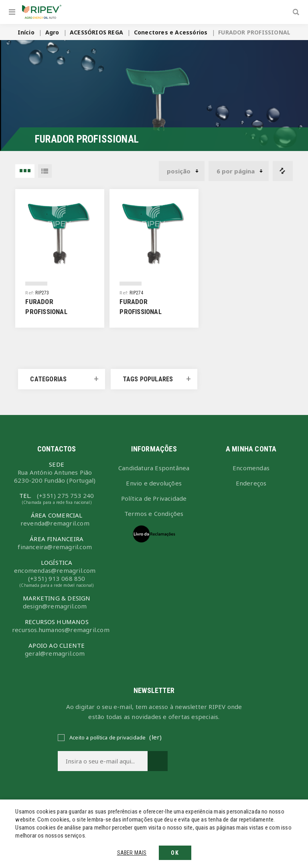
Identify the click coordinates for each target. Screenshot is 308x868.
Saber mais (132, 853)
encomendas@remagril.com (55, 570)
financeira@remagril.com (55, 547)
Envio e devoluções (154, 483)
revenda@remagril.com (55, 523)
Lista (45, 171)
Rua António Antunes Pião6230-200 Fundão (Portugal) (55, 476)
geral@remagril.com (55, 653)
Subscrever (158, 761)
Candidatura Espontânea (154, 468)
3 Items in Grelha (25, 171)
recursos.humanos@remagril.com (57, 630)
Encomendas (251, 468)
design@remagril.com (55, 606)
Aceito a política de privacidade (107, 737)
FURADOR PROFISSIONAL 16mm (46, 312)
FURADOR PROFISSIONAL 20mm (140, 312)
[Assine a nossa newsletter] (103, 761)
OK (175, 853)
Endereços (251, 483)
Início (26, 32)
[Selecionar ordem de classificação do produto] (182, 171)
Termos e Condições (154, 514)
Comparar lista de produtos (283, 171)
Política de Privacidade (154, 498)
